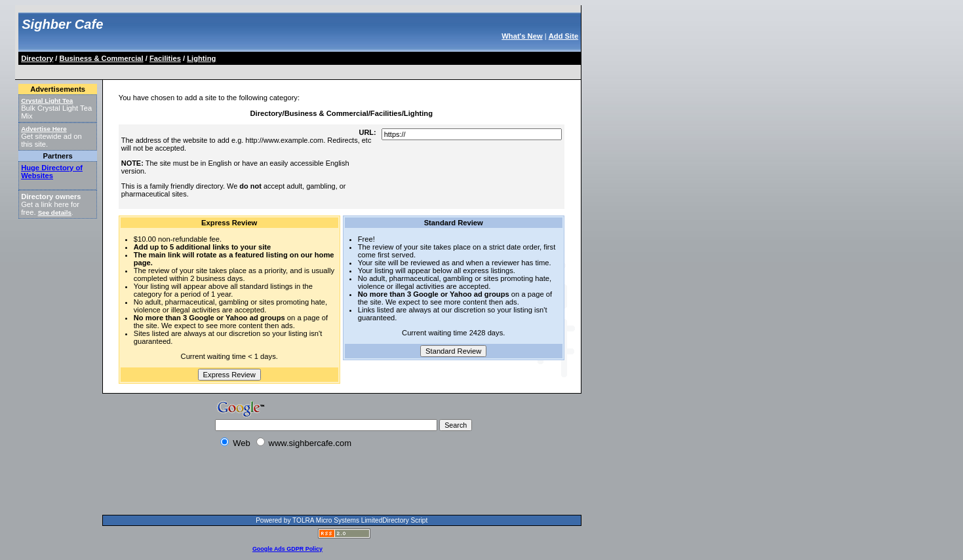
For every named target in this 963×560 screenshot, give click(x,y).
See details (55, 213)
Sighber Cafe (62, 24)
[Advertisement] (258, 70)
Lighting (201, 58)
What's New (522, 36)
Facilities (165, 58)
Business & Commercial (102, 58)
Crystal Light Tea (47, 101)
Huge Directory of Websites (52, 172)
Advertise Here (44, 129)
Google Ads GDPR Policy (287, 549)
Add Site (563, 36)
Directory (37, 58)
